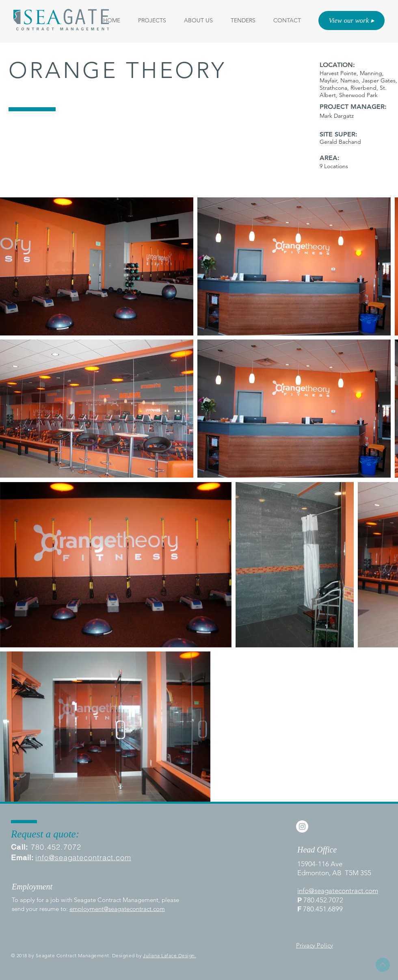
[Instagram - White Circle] (302, 826)
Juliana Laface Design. (170, 955)
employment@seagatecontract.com (117, 909)
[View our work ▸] (351, 21)
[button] (198, 21)
